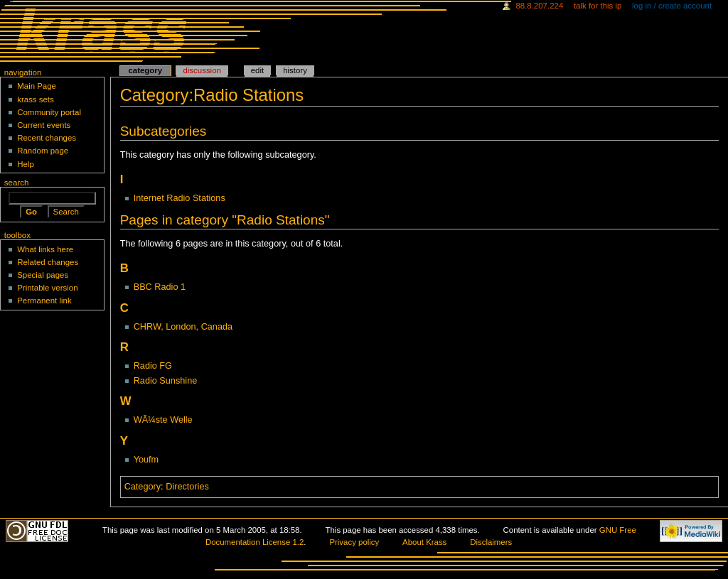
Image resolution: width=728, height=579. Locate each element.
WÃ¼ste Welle (163, 420)
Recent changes (47, 138)
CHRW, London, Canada (183, 327)
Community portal (49, 112)
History (295, 70)
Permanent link (44, 301)
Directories (187, 487)
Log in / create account (672, 6)
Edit (257, 70)
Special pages (43, 275)
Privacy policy (354, 542)
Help (26, 164)
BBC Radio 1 (160, 287)
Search (17, 183)
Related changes (48, 262)
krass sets (36, 99)
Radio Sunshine (166, 381)
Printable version (47, 288)
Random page (43, 151)
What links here (45, 249)
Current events (44, 125)
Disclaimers (491, 542)
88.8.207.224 (539, 6)
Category (143, 487)
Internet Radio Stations (180, 198)
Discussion (202, 70)
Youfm (146, 460)
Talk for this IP (598, 6)
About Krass (424, 542)
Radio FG (153, 366)
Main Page (37, 86)
